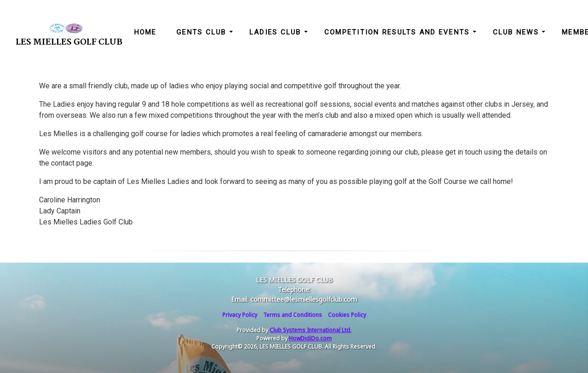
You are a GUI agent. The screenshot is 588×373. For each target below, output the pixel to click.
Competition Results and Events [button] (399, 32)
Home (145, 32)
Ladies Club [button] (277, 32)
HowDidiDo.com (310, 338)
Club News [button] (517, 32)
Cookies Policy (347, 315)
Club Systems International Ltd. (311, 330)
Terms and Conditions (293, 315)
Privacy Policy (240, 315)
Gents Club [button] (203, 32)
